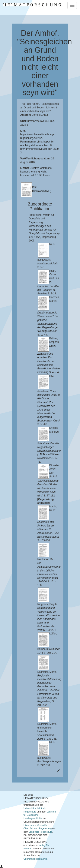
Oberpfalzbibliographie (35, 859)
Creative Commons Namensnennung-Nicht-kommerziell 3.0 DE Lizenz (36, 172)
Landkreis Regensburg (40, 832)
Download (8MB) (42, 191)
